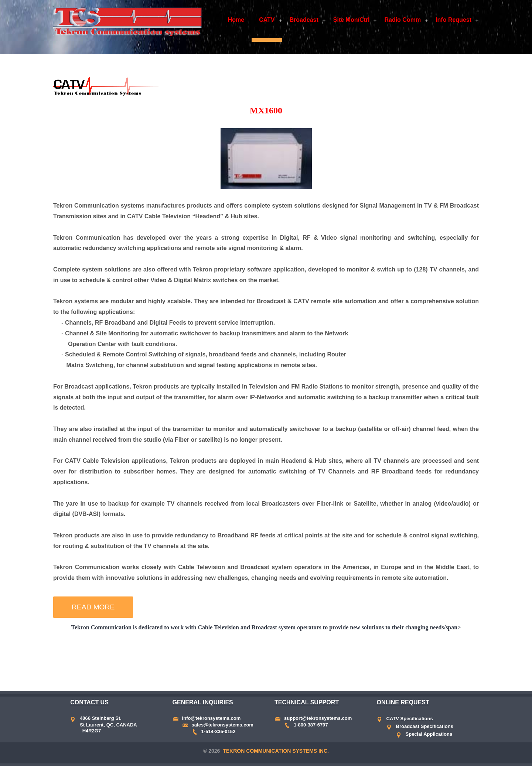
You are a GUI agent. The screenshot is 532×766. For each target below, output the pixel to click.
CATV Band (175, 661)
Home (236, 20)
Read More (93, 607)
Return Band (217, 661)
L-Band (299, 661)
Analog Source (262, 661)
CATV (267, 20)
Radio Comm (403, 20)
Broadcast (304, 20)
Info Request (453, 20)
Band (145, 661)
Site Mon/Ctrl (352, 20)
